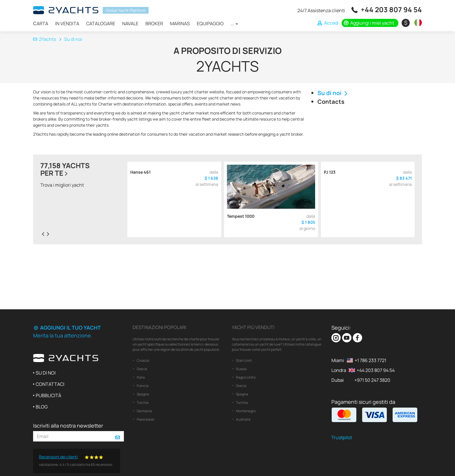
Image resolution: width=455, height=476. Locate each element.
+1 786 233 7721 (370, 360)
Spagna (142, 394)
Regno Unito (245, 377)
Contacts (331, 102)
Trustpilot (342, 437)
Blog (42, 407)
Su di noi (333, 93)
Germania (144, 411)
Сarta (41, 23)
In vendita (67, 23)
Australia (243, 419)
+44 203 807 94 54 (391, 9)
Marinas (180, 23)
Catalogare (101, 23)
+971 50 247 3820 (372, 380)
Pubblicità (48, 395)
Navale (130, 23)
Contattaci (50, 384)
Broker (154, 23)
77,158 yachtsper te (65, 169)
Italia (140, 377)
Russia (241, 369)
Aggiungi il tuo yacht (67, 328)
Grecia (142, 369)
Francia (142, 386)
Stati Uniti (244, 360)
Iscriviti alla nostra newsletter (68, 426)
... (234, 23)
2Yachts (45, 39)
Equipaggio (210, 23)
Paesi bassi (145, 419)
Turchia (142, 403)
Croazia (143, 360)
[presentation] (43, 234)
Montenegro (245, 411)
